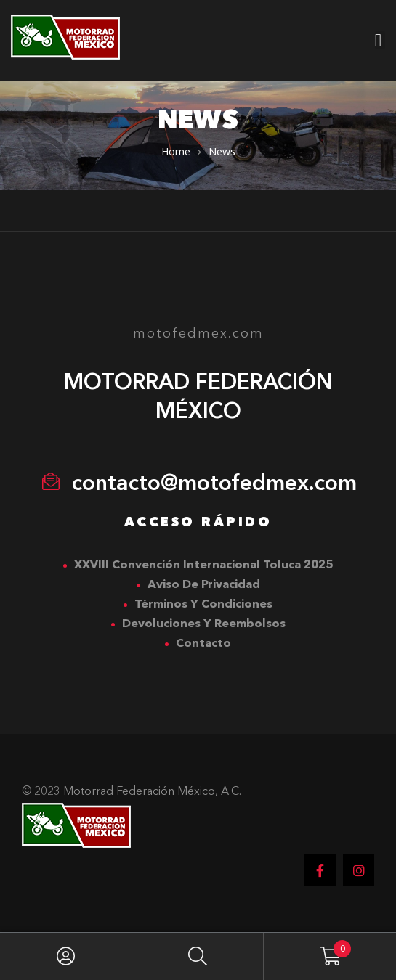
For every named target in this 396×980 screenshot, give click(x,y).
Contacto (203, 644)
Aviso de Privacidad (204, 585)
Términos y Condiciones (203, 605)
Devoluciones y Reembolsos (204, 624)
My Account (66, 956)
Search (198, 956)
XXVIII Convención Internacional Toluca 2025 (203, 565)
